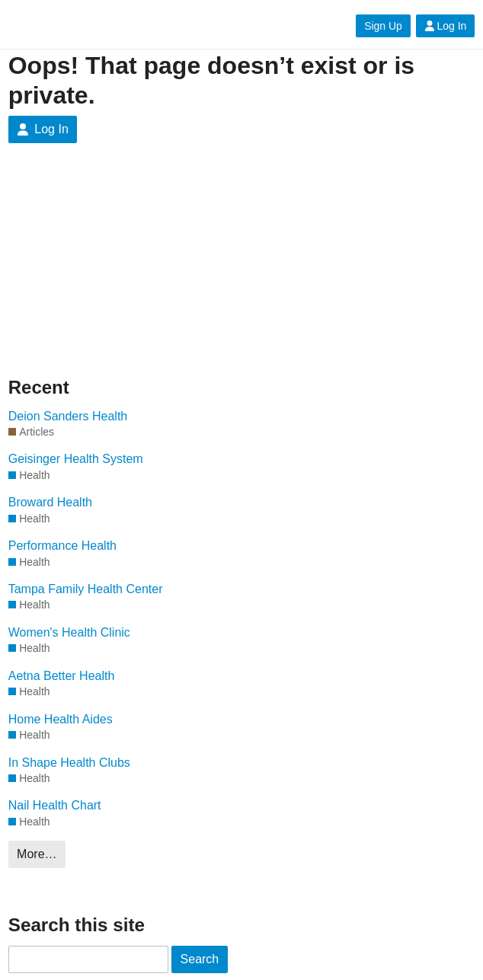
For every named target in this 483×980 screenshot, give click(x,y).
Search (200, 959)
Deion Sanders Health (68, 416)
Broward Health (50, 502)
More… (37, 854)
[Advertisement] (117, 272)
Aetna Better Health (62, 676)
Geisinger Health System (76, 459)
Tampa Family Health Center (86, 589)
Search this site (77, 925)
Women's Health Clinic (69, 632)
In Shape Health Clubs (69, 763)
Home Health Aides (61, 719)
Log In (446, 26)
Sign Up (383, 26)
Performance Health (62, 546)
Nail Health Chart (55, 805)
